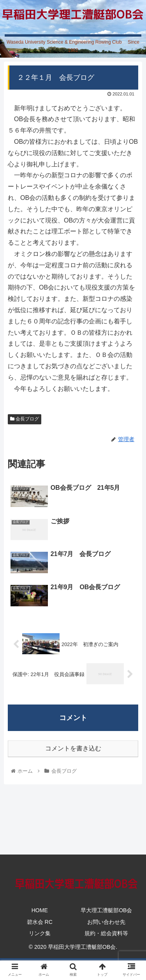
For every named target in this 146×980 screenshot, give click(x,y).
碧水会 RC (40, 922)
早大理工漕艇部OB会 (106, 910)
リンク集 (40, 933)
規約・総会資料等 (106, 933)
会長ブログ (25, 419)
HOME (40, 910)
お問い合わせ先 (106, 922)
